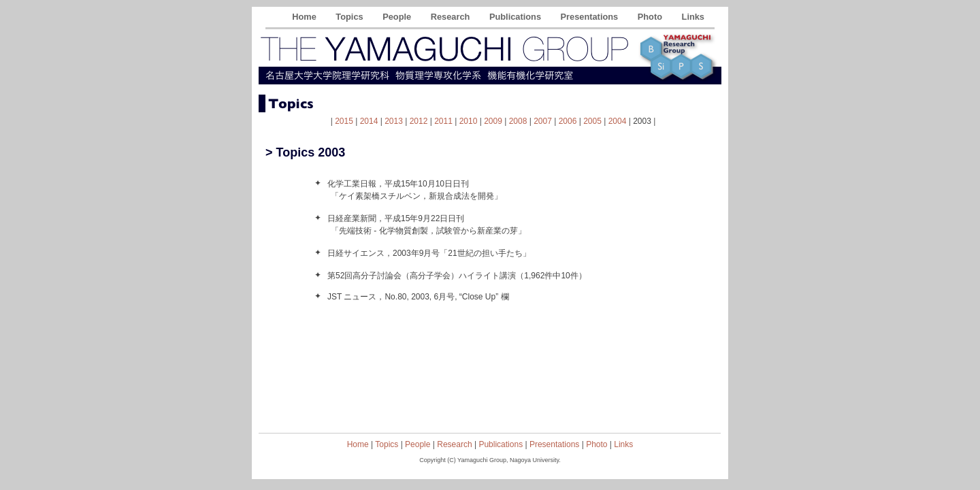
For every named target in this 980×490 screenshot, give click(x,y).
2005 (592, 121)
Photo (651, 17)
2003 (642, 121)
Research (452, 17)
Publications (517, 17)
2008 (518, 121)
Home (305, 17)
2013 (394, 121)
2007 (543, 121)
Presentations (591, 17)
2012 (419, 121)
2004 (618, 121)
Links (693, 17)
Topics (350, 17)
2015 (344, 121)
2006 (568, 121)
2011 (443, 121)
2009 (493, 121)
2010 (469, 121)
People (398, 17)
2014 (369, 121)
